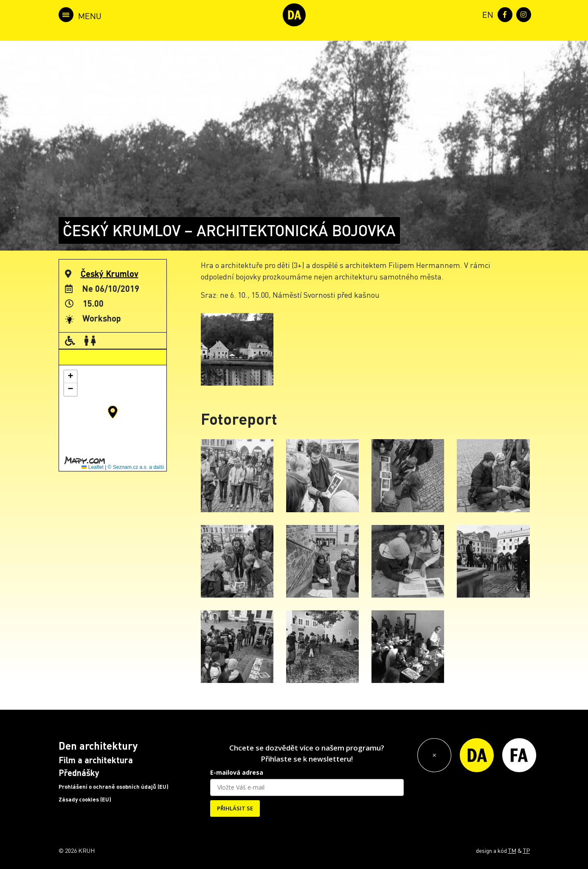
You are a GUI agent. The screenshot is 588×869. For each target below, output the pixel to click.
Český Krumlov (110, 274)
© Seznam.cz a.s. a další (136, 467)
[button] (113, 412)
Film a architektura (96, 760)
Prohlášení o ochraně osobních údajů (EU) (114, 787)
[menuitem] (486, 14)
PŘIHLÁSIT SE (235, 808)
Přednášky (79, 773)
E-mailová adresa (237, 772)
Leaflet (92, 467)
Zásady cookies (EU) (85, 799)
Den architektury (98, 746)
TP (526, 850)
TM (512, 850)
